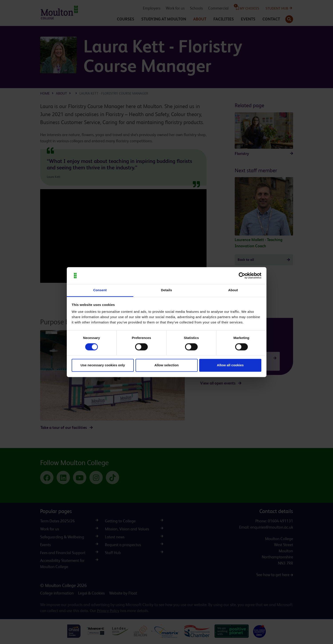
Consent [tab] (100, 290)
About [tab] (233, 290)
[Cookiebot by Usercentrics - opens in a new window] (242, 275)
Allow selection (166, 365)
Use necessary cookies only (103, 365)
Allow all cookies (230, 365)
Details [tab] (167, 290)
